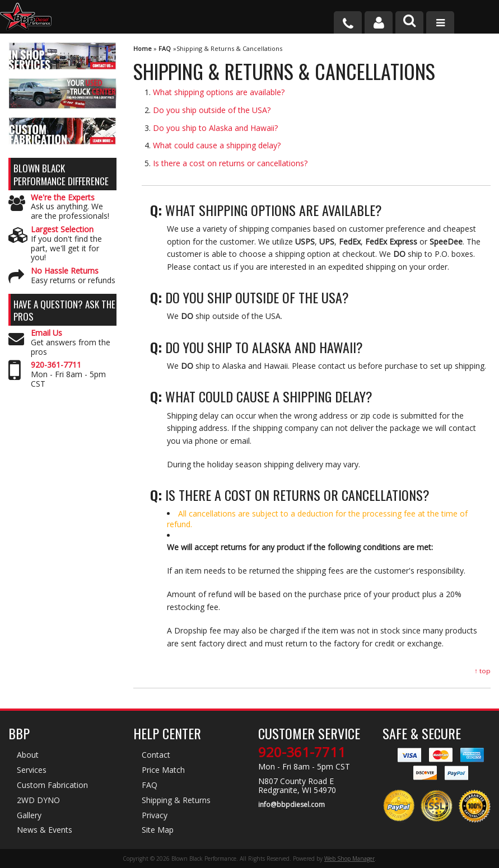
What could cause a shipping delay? (217, 145)
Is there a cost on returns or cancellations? (230, 163)
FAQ (165, 48)
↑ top (482, 671)
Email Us (46, 333)
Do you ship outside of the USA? (212, 110)
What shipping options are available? (219, 92)
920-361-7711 (56, 365)
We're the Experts (63, 198)
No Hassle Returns (65, 271)
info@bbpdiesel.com (292, 805)
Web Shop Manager (349, 858)
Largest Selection (62, 230)
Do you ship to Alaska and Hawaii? (215, 128)
